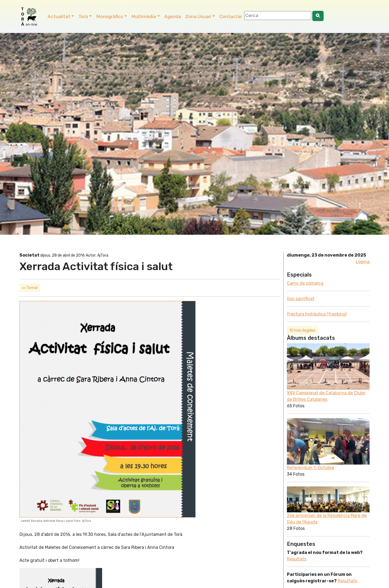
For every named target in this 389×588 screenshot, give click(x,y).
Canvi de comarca (305, 283)
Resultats (297, 559)
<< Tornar (30, 288)
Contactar (231, 16)
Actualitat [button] (59, 16)
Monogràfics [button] (110, 16)
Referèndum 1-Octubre (311, 468)
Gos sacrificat (301, 299)
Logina (363, 262)
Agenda (173, 16)
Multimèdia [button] (144, 16)
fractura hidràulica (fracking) (317, 314)
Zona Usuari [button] (198, 16)
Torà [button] (83, 16)
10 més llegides (302, 330)
